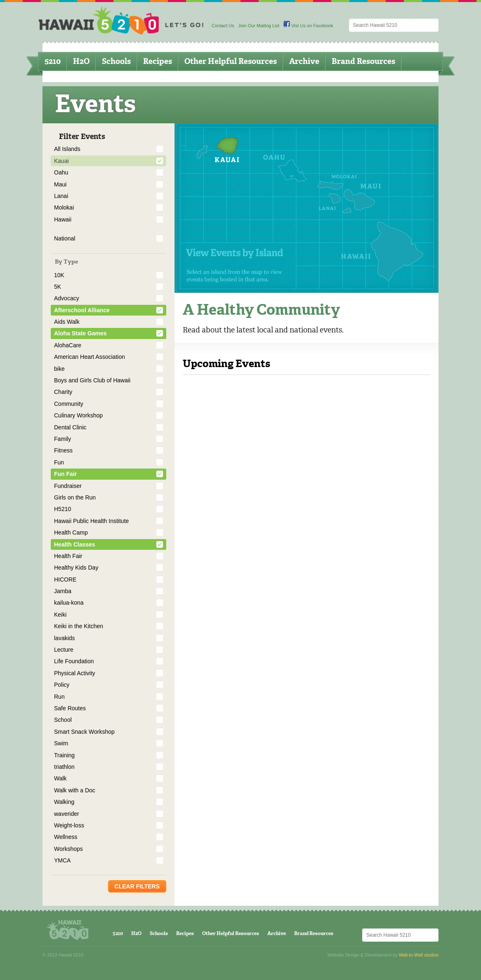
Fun (59, 462)
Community (69, 404)
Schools (116, 61)
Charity (63, 392)
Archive (304, 61)
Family (62, 439)
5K (58, 287)
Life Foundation (74, 661)
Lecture (64, 650)
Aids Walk (67, 322)
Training (64, 755)
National (65, 238)
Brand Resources (363, 61)
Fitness (63, 450)
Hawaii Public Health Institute (91, 521)
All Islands (67, 149)
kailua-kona (69, 603)
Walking (64, 802)
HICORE (65, 580)
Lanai (61, 196)
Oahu (61, 172)
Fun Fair (65, 474)
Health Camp (71, 532)
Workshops (68, 849)
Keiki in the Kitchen (79, 626)
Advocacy (67, 298)
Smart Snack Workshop (84, 732)
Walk (60, 778)
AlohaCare (68, 345)
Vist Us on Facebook (308, 26)
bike (59, 369)
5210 (53, 61)
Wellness (66, 837)
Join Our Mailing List (259, 26)
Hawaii (63, 219)
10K (59, 275)
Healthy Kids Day (76, 568)
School (63, 720)
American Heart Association (90, 357)
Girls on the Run (75, 497)
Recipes (158, 61)
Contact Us (223, 26)
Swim (61, 743)
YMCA (62, 860)
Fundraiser (68, 486)
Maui (60, 184)
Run (59, 697)
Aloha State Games (80, 333)
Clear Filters (137, 886)
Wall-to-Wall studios (419, 955)
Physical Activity (75, 673)
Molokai (64, 207)
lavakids (65, 638)
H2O (81, 61)
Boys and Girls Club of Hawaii (92, 380)
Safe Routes (70, 708)
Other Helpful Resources (231, 61)
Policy (62, 685)
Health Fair (68, 556)
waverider (67, 814)
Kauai (61, 161)
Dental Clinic (70, 427)
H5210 (62, 509)
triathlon (64, 767)
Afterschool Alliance (82, 310)
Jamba (63, 591)
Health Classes (75, 544)
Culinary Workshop (78, 415)
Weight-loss (69, 825)
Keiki (60, 615)
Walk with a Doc (75, 790)
